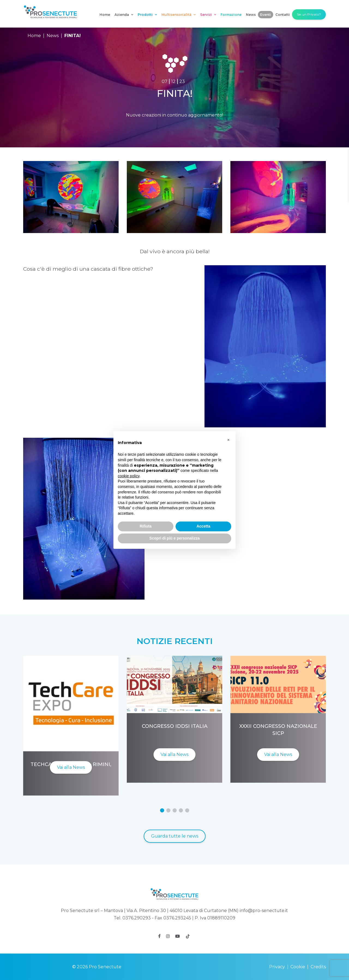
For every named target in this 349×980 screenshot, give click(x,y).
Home (105, 15)
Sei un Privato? (309, 14)
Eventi (266, 15)
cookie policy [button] (129, 476)
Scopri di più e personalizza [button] (174, 538)
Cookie (298, 967)
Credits (318, 967)
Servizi (208, 15)
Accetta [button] (204, 526)
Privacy (277, 967)
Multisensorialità (179, 15)
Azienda (124, 15)
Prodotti (147, 15)
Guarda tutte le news (175, 836)
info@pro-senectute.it (264, 911)
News (251, 15)
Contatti (283, 15)
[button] (162, 810)
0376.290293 (137, 918)
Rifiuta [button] (146, 526)
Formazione (231, 15)
